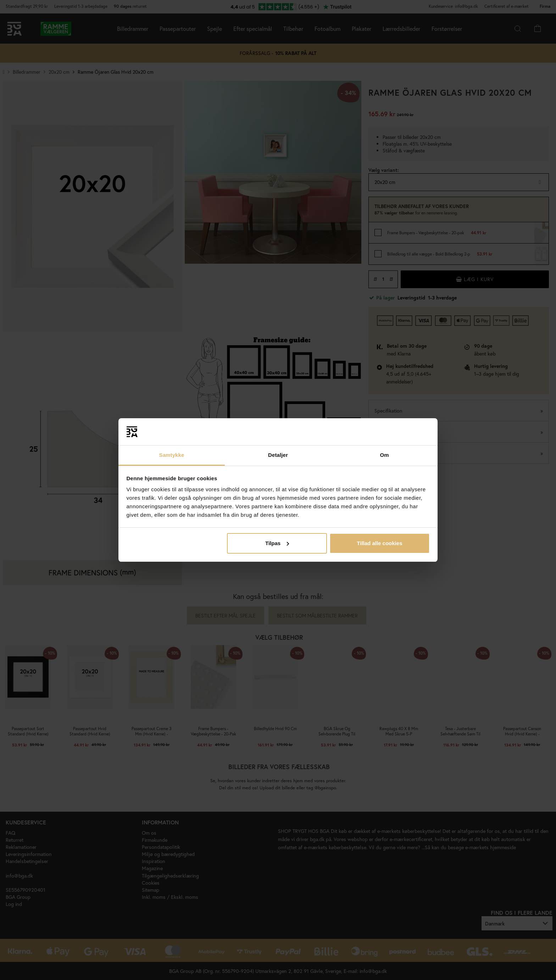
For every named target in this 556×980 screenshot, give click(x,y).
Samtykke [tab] (172, 455)
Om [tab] (384, 455)
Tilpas (277, 543)
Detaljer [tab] (278, 455)
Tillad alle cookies (379, 543)
